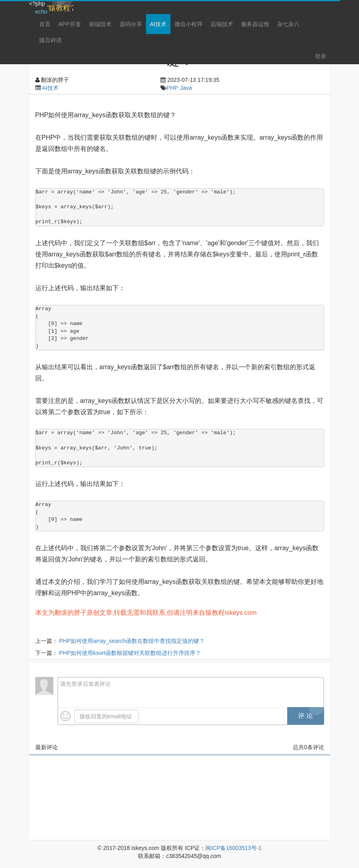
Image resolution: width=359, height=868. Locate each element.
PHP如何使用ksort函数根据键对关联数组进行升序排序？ (130, 653)
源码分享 (131, 24)
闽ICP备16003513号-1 (233, 848)
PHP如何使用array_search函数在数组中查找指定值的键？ (132, 641)
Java (186, 88)
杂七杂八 (288, 24)
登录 (320, 56)
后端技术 (222, 24)
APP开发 (70, 24)
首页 (45, 24)
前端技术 (100, 24)
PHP (172, 88)
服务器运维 (255, 24)
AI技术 (158, 24)
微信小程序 (189, 24)
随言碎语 (51, 40)
